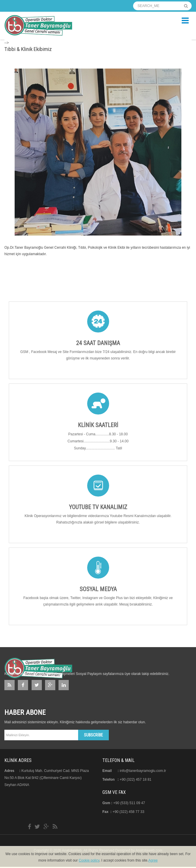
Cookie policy (89, 860)
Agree (153, 860)
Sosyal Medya (98, 589)
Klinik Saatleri (98, 425)
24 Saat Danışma (98, 343)
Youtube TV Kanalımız (98, 507)
